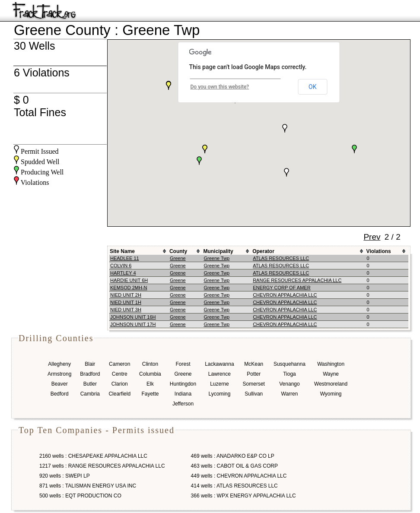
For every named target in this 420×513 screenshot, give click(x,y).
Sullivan (254, 394)
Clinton (150, 364)
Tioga (290, 374)
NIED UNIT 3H (126, 310)
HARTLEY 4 (123, 273)
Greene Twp (216, 258)
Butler (90, 384)
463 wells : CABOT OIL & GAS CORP (234, 466)
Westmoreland (331, 384)
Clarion (120, 384)
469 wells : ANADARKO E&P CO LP (233, 456)
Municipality (218, 251)
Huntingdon (183, 384)
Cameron (119, 364)
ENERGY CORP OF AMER (282, 288)
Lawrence (220, 374)
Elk (150, 384)
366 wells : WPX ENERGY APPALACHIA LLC (243, 496)
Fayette (150, 394)
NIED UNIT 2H (126, 295)
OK (312, 87)
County (178, 251)
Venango (289, 384)
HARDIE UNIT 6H (129, 280)
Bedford (60, 394)
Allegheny (59, 364)
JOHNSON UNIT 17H (133, 324)
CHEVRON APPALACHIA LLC (285, 295)
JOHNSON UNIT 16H (133, 317)
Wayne (331, 374)
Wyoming (331, 394)
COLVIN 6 (121, 266)
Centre (120, 374)
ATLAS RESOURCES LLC (281, 258)
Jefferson (183, 404)
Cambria (90, 394)
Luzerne (219, 384)
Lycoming (219, 394)
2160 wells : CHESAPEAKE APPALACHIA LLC (93, 456)
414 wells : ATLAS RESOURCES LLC (234, 486)
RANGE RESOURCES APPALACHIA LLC (297, 280)
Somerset (254, 384)
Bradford (90, 374)
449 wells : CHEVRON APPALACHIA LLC (239, 476)
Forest (183, 364)
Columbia (150, 374)
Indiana (183, 394)
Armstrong (59, 374)
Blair (90, 364)
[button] (199, 161)
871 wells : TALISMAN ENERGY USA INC (88, 486)
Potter (254, 374)
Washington (331, 364)
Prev (372, 237)
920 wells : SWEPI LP (65, 476)
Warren (290, 394)
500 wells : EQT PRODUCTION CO (80, 496)
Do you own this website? (220, 87)
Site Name (122, 251)
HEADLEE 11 (125, 258)
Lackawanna (219, 364)
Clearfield (119, 394)
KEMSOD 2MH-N (129, 288)
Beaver (60, 384)
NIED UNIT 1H (126, 302)
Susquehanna (290, 364)
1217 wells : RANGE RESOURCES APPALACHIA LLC (102, 466)
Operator (263, 251)
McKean (254, 364)
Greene (178, 258)
